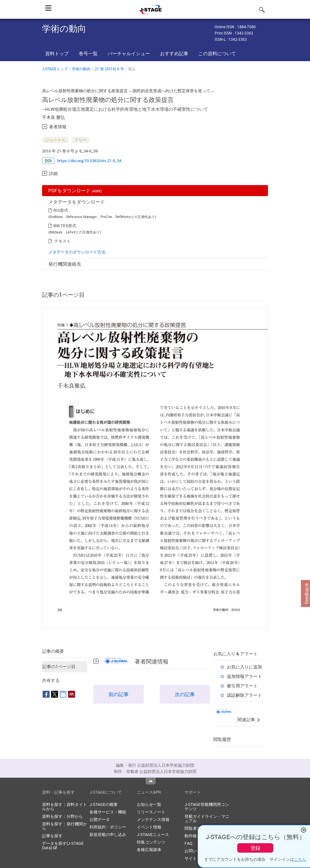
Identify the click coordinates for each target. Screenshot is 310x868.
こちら (300, 859)
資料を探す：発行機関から (64, 826)
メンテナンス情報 (153, 819)
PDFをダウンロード (75, 190)
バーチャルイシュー (129, 53)
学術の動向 (81, 69)
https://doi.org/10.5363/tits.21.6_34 (89, 161)
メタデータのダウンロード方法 (77, 252)
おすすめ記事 (174, 53)
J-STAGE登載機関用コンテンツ (207, 807)
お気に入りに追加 (244, 667)
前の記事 (119, 694)
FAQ (188, 843)
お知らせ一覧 (149, 804)
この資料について (217, 53)
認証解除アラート (244, 695)
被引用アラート (242, 686)
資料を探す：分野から (62, 816)
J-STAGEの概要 (104, 804)
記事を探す (52, 836)
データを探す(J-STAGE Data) (63, 845)
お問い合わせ (197, 851)
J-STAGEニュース (153, 834)
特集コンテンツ (151, 842)
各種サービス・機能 (108, 812)
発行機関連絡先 (65, 264)
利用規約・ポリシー (108, 827)
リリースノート (151, 812)
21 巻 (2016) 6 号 (109, 69)
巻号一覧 (88, 53)
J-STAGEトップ (55, 69)
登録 (255, 848)
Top (151, 781)
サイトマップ (197, 858)
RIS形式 (61, 210)
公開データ (100, 819)
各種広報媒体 (149, 849)
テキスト (62, 241)
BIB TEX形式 (65, 226)
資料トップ (57, 53)
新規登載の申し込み (108, 834)
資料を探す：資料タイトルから (64, 807)
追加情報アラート (244, 676)
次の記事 (185, 694)
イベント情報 (149, 827)
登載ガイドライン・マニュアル (207, 818)
